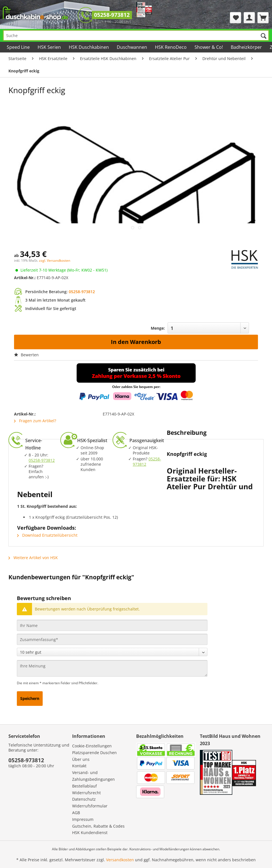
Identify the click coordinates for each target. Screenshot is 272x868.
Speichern (30, 698)
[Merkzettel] (236, 18)
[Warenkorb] (263, 18)
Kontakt (79, 766)
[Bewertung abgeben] (112, 652)
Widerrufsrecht (86, 793)
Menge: (158, 328)
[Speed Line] (18, 47)
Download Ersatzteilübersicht (47, 535)
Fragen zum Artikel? (35, 421)
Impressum (83, 819)
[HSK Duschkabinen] (89, 47)
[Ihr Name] (112, 625)
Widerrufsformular (90, 806)
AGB (76, 813)
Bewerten (26, 355)
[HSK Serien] (49, 47)
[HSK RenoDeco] (171, 47)
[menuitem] (236, 18)
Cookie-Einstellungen (92, 746)
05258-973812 (112, 15)
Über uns (81, 759)
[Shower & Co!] (209, 47)
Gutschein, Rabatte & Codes (98, 826)
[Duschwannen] (132, 47)
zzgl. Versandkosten (55, 260)
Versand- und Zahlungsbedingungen (93, 776)
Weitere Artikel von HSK (33, 558)
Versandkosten (120, 860)
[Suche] (136, 35)
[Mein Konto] (249, 18)
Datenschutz (84, 799)
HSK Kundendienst (90, 833)
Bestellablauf (84, 786)
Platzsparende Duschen (94, 753)
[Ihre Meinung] (112, 668)
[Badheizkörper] (246, 47)
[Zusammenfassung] (112, 639)
